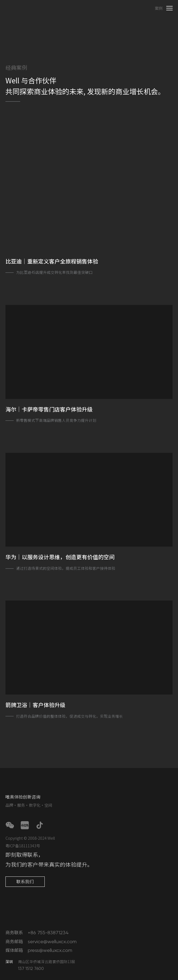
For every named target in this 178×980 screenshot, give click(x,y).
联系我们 (25, 882)
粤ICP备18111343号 (23, 846)
